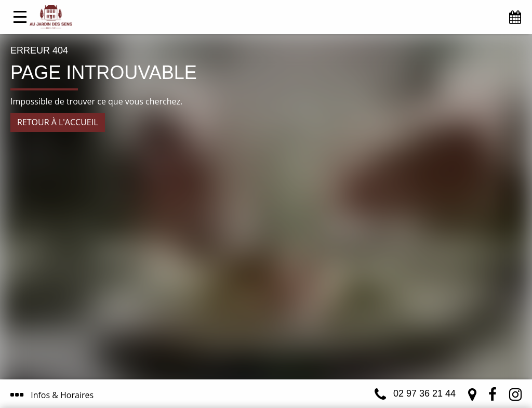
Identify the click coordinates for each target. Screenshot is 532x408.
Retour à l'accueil (58, 122)
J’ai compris (238, 355)
